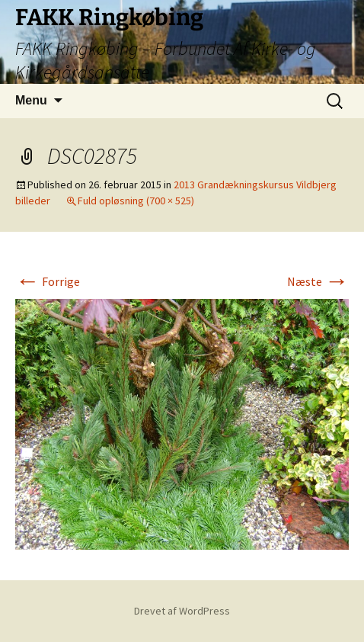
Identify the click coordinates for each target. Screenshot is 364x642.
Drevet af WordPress (182, 611)
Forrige (48, 281)
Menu (31, 100)
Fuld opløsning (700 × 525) (136, 201)
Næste (318, 281)
